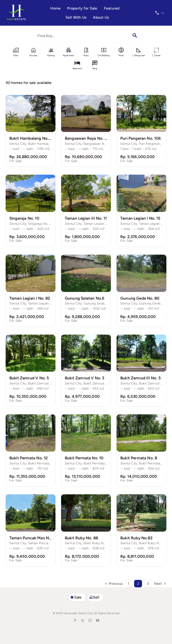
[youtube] (97, 620)
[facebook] (75, 620)
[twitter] (82, 620)
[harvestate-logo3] (16, 6)
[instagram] (90, 620)
